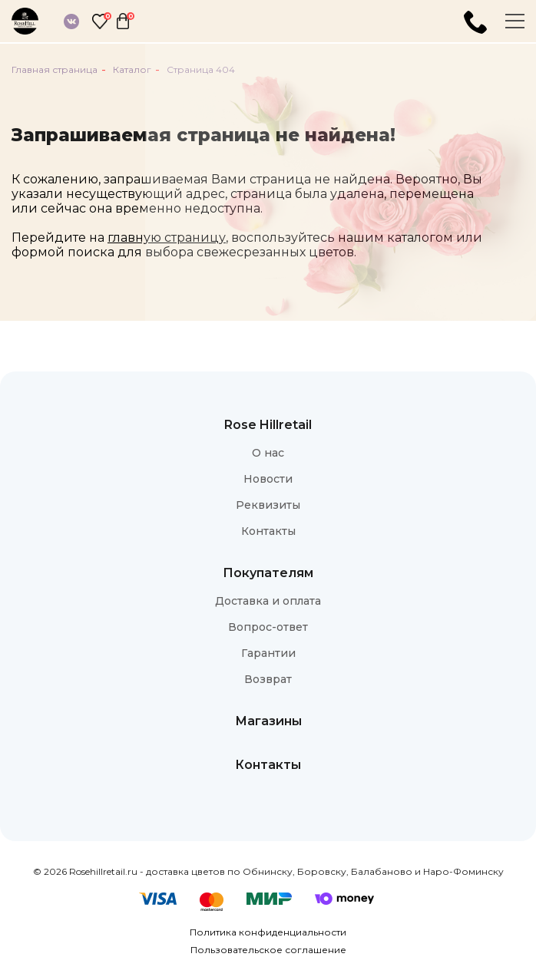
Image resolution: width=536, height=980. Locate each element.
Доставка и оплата (268, 601)
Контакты (268, 531)
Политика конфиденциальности (268, 932)
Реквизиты (268, 505)
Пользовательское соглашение (268, 950)
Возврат (268, 679)
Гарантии (268, 653)
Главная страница (55, 69)
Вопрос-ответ (268, 627)
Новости (268, 479)
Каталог (132, 69)
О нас (268, 453)
